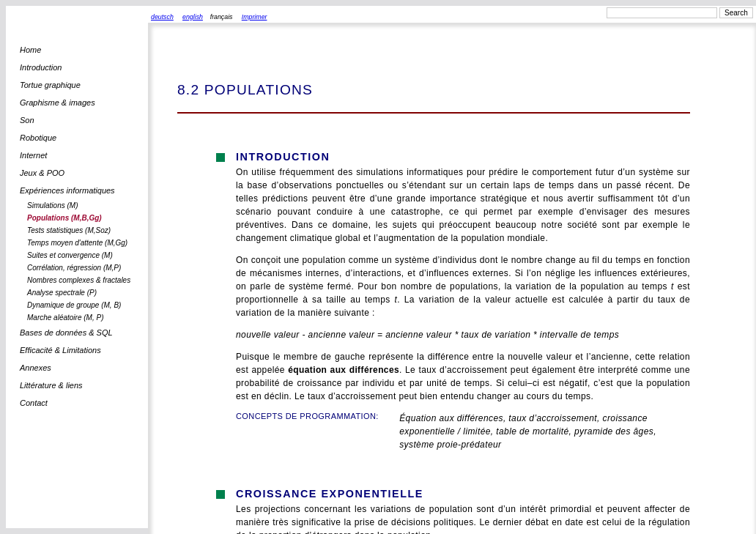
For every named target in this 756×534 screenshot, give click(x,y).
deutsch (162, 17)
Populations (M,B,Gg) (64, 218)
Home (30, 50)
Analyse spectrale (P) (62, 293)
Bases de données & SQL (66, 333)
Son (27, 120)
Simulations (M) (52, 205)
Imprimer (255, 17)
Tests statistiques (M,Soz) (69, 230)
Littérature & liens (51, 385)
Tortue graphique (50, 85)
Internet (33, 155)
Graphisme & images (58, 103)
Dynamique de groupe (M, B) (74, 305)
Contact (34, 403)
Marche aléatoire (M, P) (65, 318)
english (193, 17)
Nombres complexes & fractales (79, 280)
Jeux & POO (42, 173)
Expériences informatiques (67, 190)
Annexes (36, 368)
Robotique (38, 138)
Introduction (41, 67)
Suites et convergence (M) (70, 255)
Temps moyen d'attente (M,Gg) (77, 243)
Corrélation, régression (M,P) (74, 268)
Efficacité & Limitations (60, 350)
